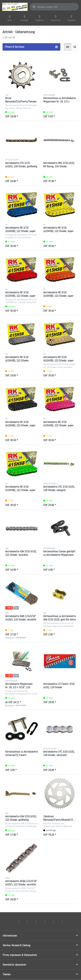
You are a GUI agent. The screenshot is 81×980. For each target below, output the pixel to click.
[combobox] (54, 7)
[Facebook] (19, 922)
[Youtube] (54, 922)
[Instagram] (36, 922)
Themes (7, 974)
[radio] (68, 47)
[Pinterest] (62, 922)
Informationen (10, 936)
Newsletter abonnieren (14, 965)
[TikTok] (45, 922)
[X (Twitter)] (27, 922)
